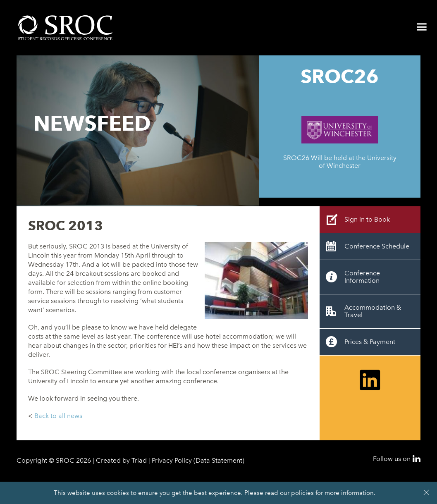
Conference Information (362, 277)
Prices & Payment (370, 342)
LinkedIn (417, 459)
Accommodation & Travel (373, 311)
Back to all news (58, 416)
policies (302, 493)
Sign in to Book (367, 219)
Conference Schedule (377, 246)
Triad (139, 460)
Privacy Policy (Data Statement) (198, 460)
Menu (422, 27)
